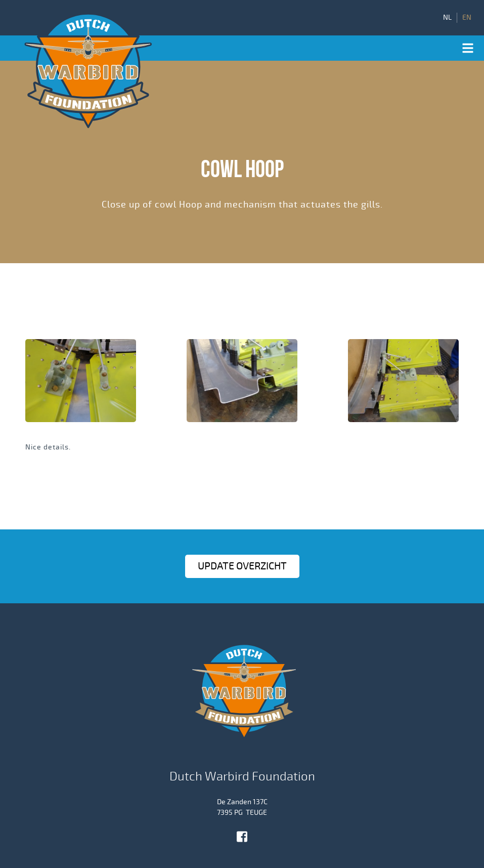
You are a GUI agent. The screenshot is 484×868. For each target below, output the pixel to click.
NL (447, 18)
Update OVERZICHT (242, 566)
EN (467, 18)
